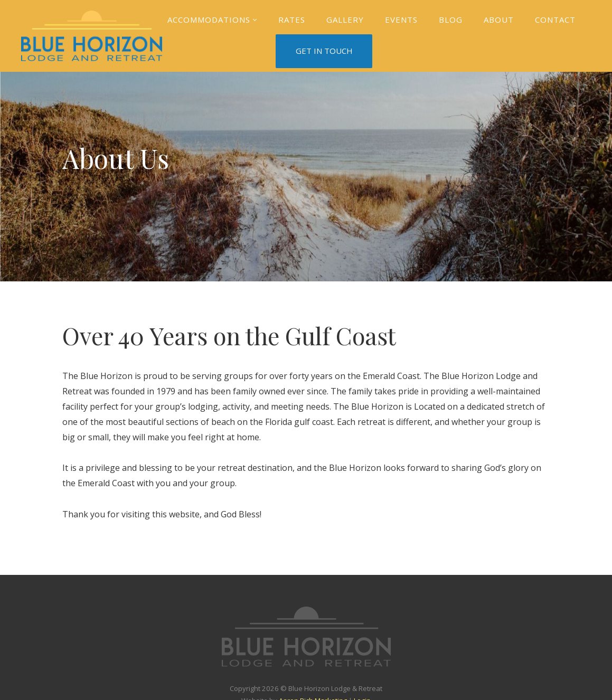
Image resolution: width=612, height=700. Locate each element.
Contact (555, 20)
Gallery (345, 20)
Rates (292, 20)
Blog (451, 20)
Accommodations (212, 20)
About (499, 20)
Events (401, 20)
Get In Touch (324, 51)
